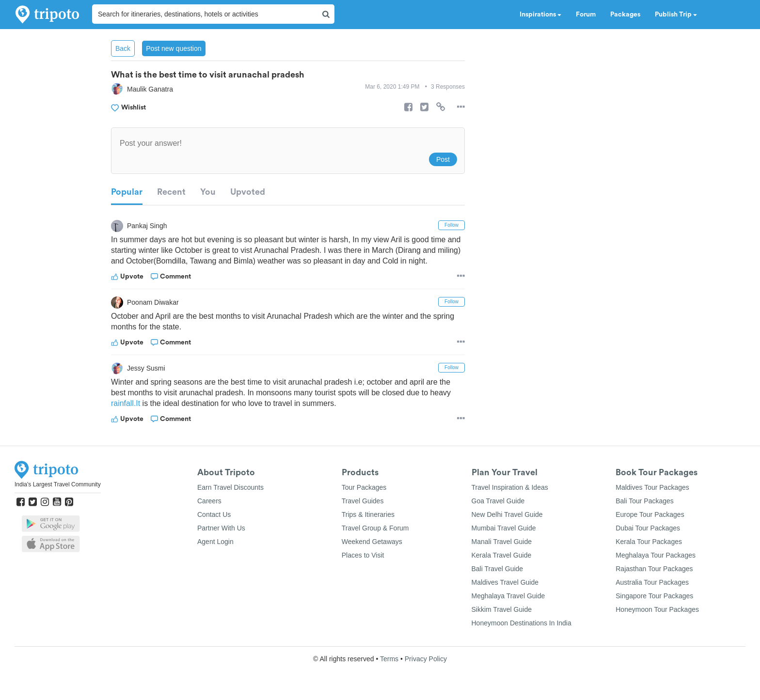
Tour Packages (364, 487)
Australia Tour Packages (652, 582)
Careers (209, 501)
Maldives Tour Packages (652, 487)
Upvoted (248, 192)
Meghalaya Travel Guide (508, 596)
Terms (389, 659)
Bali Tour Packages (645, 501)
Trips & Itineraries (368, 514)
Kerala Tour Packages (649, 542)
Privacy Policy (426, 659)
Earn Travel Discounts (230, 487)
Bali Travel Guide (498, 569)
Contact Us (214, 514)
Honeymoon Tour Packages (657, 609)
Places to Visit (363, 555)
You (208, 192)
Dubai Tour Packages (648, 528)
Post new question (174, 48)
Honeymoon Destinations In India (522, 623)
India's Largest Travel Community (58, 484)
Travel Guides (363, 501)
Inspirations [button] (540, 15)
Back (123, 48)
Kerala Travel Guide (502, 555)
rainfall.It (126, 403)
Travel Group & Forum (375, 528)
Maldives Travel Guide (505, 582)
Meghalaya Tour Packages (656, 555)
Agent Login (215, 542)
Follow (451, 225)
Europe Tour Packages (650, 514)
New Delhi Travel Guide (507, 514)
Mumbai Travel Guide (504, 528)
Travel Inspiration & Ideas (510, 487)
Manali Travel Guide (502, 542)
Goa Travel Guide (498, 501)
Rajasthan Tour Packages (654, 569)
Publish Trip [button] (676, 15)
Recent (171, 192)
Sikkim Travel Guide (502, 609)
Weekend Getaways (372, 542)
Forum (586, 15)
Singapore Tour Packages (654, 596)
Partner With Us (221, 528)
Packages (625, 15)
